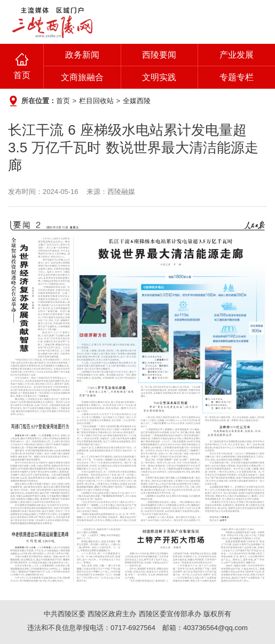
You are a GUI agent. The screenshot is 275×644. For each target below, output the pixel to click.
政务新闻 (82, 55)
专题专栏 (237, 77)
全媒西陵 (137, 101)
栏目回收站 (96, 101)
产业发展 (237, 55)
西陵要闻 (159, 55)
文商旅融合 (82, 77)
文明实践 (159, 77)
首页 (22, 75)
